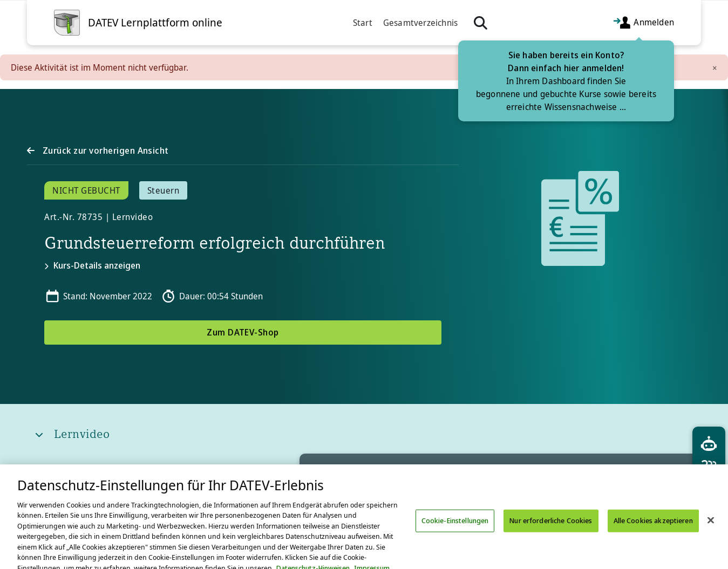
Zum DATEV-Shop (243, 332)
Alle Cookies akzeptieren (653, 529)
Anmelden (643, 23)
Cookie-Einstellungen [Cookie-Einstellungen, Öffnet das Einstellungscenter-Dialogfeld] (455, 529)
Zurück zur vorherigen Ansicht (104, 150)
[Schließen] (711, 529)
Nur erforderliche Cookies (551, 529)
